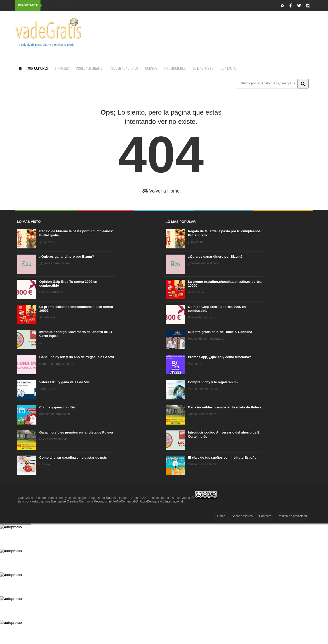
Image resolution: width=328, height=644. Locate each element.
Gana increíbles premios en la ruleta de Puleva (76, 432)
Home (221, 516)
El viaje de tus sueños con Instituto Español (223, 457)
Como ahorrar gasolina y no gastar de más (73, 457)
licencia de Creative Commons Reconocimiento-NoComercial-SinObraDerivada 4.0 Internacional (117, 501)
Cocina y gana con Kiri (57, 407)
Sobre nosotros (242, 516)
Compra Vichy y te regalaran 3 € (213, 382)
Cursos (151, 68)
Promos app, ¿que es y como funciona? (219, 357)
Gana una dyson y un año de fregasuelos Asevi (76, 357)
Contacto (228, 68)
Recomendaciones (124, 68)
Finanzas (62, 68)
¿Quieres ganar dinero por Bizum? (67, 256)
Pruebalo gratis (89, 68)
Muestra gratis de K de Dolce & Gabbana (220, 332)
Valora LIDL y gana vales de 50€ (64, 382)
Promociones (175, 68)
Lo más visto (203, 68)
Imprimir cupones (33, 68)
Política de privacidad (292, 516)
